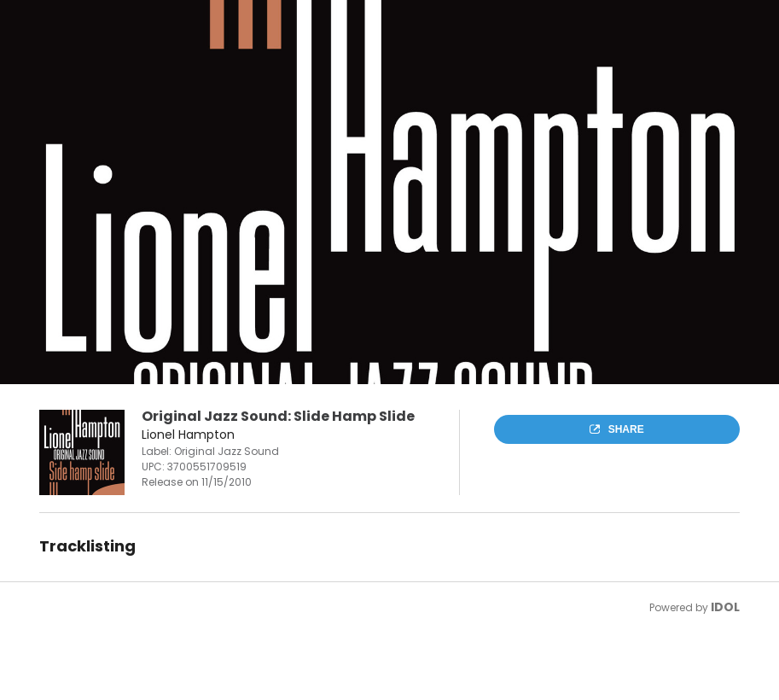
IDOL (725, 607)
